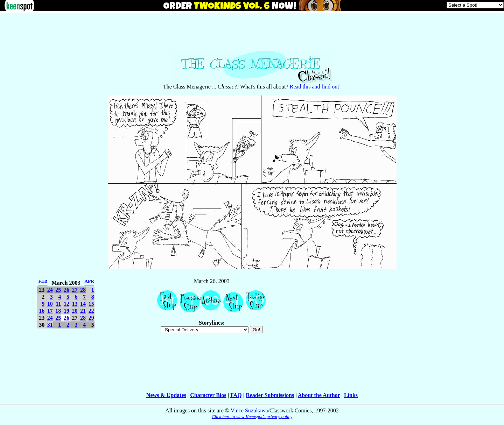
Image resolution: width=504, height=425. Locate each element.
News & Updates (166, 395)
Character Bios (208, 395)
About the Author (319, 395)
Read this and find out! (316, 87)
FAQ (236, 395)
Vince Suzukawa (249, 410)
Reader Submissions (270, 395)
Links (351, 395)
